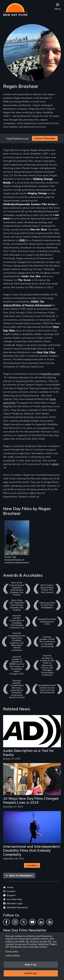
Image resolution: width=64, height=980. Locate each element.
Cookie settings (13, 955)
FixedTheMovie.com (17, 138)
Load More (32, 865)
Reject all (31, 965)
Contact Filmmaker (45, 138)
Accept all (31, 973)
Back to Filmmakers (19, 875)
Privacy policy (12, 951)
